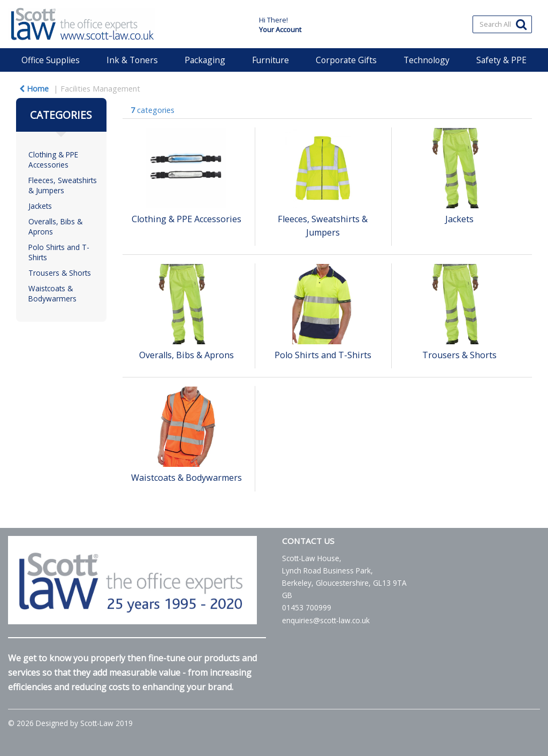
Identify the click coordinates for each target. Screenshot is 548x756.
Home (34, 89)
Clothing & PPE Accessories (53, 160)
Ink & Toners (132, 60)
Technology (427, 60)
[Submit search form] (521, 24)
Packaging (205, 60)
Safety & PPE (501, 60)
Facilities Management (100, 89)
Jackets (40, 206)
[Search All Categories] (502, 24)
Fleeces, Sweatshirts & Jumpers (63, 185)
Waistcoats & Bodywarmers (52, 293)
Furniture (271, 60)
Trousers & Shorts (60, 273)
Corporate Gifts (346, 60)
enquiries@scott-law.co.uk (326, 620)
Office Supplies (51, 60)
